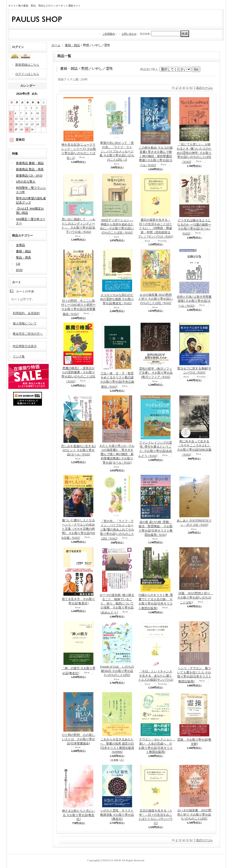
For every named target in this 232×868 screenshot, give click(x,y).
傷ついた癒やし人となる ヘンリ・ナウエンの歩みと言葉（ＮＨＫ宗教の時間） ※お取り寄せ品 (78, 529)
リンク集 (19, 356)
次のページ (204, 88)
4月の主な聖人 (26, 182)
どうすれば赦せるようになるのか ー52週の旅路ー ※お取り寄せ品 (194, 227)
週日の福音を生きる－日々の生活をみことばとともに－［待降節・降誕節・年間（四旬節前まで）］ (156, 228)
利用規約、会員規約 (26, 313)
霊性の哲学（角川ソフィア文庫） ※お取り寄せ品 (156, 373)
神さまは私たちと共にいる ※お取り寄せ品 (78, 815)
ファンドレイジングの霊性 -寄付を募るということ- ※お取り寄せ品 (155, 449)
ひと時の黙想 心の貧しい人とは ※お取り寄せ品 (78, 739)
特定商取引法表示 (25, 346)
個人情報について (25, 323)
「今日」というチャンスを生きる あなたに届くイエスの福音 (156, 676)
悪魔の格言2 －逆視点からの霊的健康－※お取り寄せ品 (78, 375)
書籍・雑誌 (23, 251)
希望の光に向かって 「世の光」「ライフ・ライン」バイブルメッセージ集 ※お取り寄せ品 (117, 151)
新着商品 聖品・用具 (30, 169)
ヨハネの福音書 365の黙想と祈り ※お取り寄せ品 (194, 815)
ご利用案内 (109, 34)
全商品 (20, 245)
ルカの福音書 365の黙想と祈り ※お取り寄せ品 (156, 299)
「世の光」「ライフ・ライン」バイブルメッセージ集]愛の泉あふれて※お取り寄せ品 (117, 530)
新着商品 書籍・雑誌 (30, 163)
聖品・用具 (23, 258)
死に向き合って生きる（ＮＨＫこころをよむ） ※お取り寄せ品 (194, 448)
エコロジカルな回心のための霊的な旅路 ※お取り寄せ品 (117, 299)
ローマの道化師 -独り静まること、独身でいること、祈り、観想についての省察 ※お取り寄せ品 (117, 604)
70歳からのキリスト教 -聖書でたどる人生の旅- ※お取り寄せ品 (156, 602)
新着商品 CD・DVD (29, 176)
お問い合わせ (129, 34)
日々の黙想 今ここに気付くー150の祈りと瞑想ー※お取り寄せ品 (78, 307)
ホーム (56, 45)
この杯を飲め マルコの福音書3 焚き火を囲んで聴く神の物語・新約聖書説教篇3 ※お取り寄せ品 (156, 156)
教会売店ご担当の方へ (28, 334)
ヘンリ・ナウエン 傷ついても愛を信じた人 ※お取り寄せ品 (194, 675)
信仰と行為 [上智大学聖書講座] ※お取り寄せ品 (194, 301)
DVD (19, 270)
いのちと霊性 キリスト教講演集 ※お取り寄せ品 (117, 815)
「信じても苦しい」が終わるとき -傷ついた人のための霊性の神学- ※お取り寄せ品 (194, 153)
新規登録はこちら (27, 65)
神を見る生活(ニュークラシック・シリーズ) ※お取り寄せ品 (79, 151)
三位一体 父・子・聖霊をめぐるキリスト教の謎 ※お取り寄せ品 (117, 380)
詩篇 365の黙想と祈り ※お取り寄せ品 (195, 598)
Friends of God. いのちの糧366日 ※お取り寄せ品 (117, 671)
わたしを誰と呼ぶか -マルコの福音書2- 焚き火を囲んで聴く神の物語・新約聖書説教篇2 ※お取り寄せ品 (117, 454)
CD (18, 264)
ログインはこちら (27, 74)
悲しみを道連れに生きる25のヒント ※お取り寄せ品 (78, 450)
